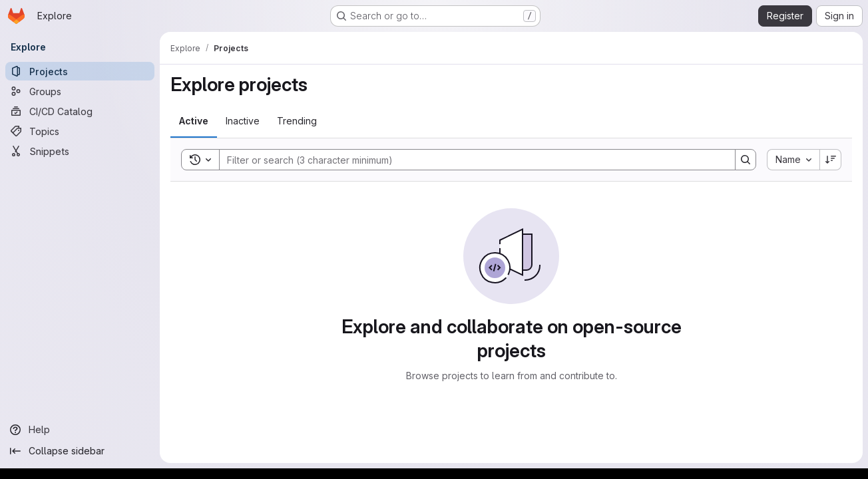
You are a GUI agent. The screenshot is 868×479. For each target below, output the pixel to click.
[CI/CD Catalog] (80, 111)
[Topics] (80, 131)
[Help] (80, 430)
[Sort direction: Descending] (831, 160)
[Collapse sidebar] (80, 451)
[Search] (471, 160)
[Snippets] (80, 151)
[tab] (194, 121)
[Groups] (80, 91)
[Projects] (80, 71)
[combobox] (793, 160)
